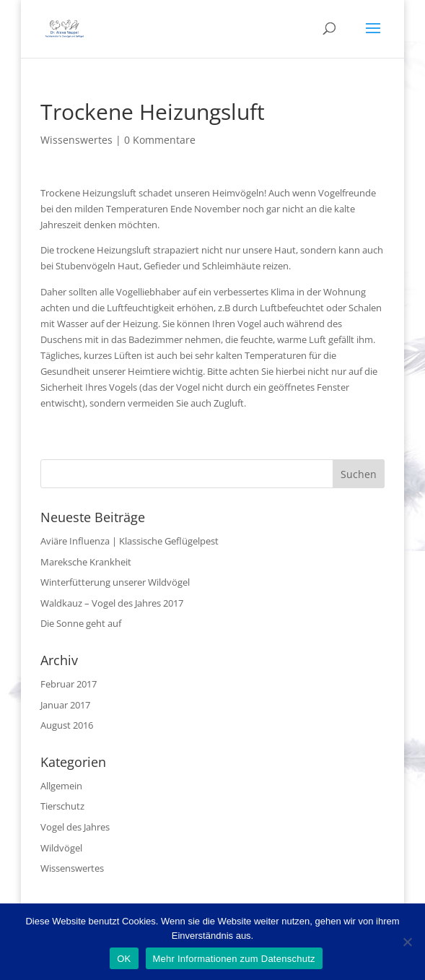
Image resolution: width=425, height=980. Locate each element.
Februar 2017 (69, 684)
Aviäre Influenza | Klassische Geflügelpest (130, 541)
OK (124, 959)
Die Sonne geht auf (81, 623)
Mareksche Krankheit (86, 562)
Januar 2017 (65, 705)
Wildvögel (61, 848)
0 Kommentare (160, 140)
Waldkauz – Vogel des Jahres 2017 (112, 603)
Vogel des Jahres (75, 827)
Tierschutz (62, 806)
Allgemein (61, 786)
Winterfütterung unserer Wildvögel (115, 582)
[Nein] (407, 942)
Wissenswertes (76, 140)
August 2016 (67, 725)
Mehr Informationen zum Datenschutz (234, 959)
